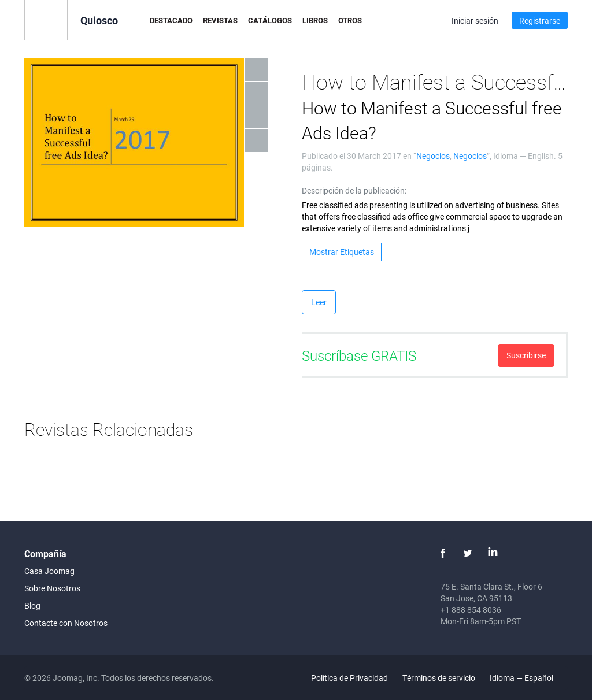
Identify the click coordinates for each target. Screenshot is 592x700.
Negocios (433, 156)
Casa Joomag (49, 571)
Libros (315, 20)
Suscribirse (526, 355)
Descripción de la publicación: (354, 190)
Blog (32, 605)
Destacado (171, 20)
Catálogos (270, 20)
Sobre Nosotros (52, 588)
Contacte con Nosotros (66, 623)
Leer (319, 302)
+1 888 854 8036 (471, 610)
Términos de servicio (439, 678)
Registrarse (540, 21)
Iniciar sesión (475, 21)
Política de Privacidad (349, 678)
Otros (350, 20)
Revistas (220, 20)
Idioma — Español (528, 678)
